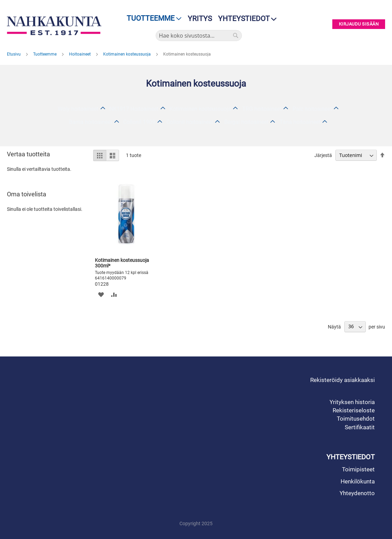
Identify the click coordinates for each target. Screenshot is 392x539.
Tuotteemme (45, 54)
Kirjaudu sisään (359, 24)
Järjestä (323, 155)
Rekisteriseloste (354, 410)
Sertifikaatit (360, 427)
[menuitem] (152, 18)
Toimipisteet (358, 469)
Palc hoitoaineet (312, 109)
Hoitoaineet (80, 54)
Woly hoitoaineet (78, 109)
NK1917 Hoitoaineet (134, 109)
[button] (101, 295)
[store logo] (54, 26)
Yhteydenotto (357, 493)
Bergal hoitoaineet (246, 122)
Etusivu (14, 54)
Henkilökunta (358, 481)
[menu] (152, 18)
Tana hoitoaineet (300, 122)
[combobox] (199, 36)
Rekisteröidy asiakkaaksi (342, 380)
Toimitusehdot (356, 419)
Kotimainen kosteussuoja (128, 54)
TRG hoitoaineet (262, 109)
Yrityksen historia (352, 402)
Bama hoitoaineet (91, 122)
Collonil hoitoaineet (190, 122)
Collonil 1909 (139, 122)
